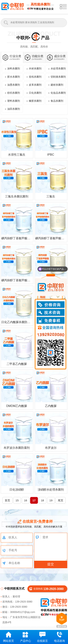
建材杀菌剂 (57, 85)
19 (51, 500)
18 (43, 500)
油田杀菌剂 (14, 109)
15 (17, 500)
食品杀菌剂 (57, 101)
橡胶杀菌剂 (35, 101)
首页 (7, 500)
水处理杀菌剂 (58, 68)
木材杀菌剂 (35, 68)
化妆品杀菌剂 (58, 93)
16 (25, 500)
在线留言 (42, 637)
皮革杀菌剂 (35, 85)
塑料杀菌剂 (14, 101)
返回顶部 (62, 620)
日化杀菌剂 (35, 93)
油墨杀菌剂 (14, 85)
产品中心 (26, 637)
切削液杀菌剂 (58, 77)
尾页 (61, 500)
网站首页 (9, 637)
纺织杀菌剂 (14, 93)
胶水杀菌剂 (14, 77)
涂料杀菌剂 (14, 68)
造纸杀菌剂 (35, 77)
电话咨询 (59, 637)
